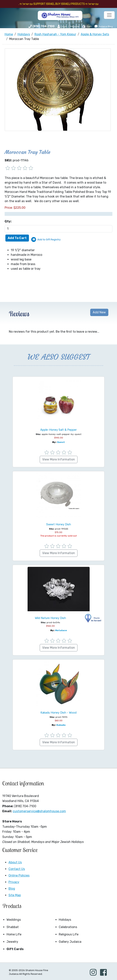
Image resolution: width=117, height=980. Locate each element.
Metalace (61, 630)
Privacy (14, 882)
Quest (61, 442)
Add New (99, 312)
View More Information (59, 459)
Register (75, 26)
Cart (87, 26)
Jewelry (12, 942)
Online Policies (19, 875)
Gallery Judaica (70, 942)
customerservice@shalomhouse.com (39, 811)
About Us (15, 862)
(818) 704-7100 (44, 26)
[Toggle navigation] (109, 15)
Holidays (65, 920)
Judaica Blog (104, 26)
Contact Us (17, 869)
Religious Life (69, 934)
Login (62, 26)
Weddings (14, 920)
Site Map (15, 895)
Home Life (14, 934)
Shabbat (13, 927)
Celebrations (68, 927)
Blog (12, 889)
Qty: (8, 221)
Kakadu (61, 725)
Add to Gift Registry (49, 239)
